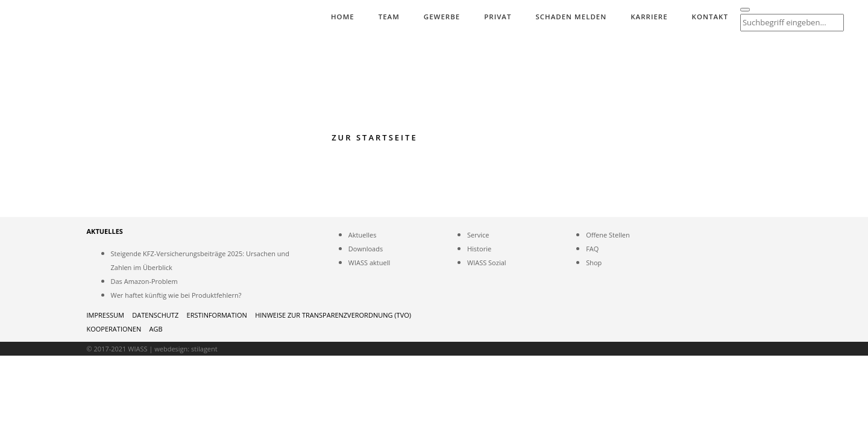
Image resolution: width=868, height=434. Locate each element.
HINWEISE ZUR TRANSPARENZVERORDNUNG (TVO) (333, 315)
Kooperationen (114, 329)
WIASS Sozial (487, 263)
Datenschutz (155, 315)
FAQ (592, 249)
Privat (498, 17)
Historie (479, 249)
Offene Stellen (608, 235)
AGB (156, 329)
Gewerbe (442, 17)
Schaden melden (571, 17)
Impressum (105, 315)
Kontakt (710, 17)
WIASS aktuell (369, 263)
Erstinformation (217, 315)
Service (478, 235)
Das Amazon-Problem (144, 281)
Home (343, 17)
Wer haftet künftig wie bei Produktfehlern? (176, 295)
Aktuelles (363, 235)
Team (389, 17)
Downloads (366, 249)
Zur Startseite (375, 137)
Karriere (649, 17)
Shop (594, 263)
